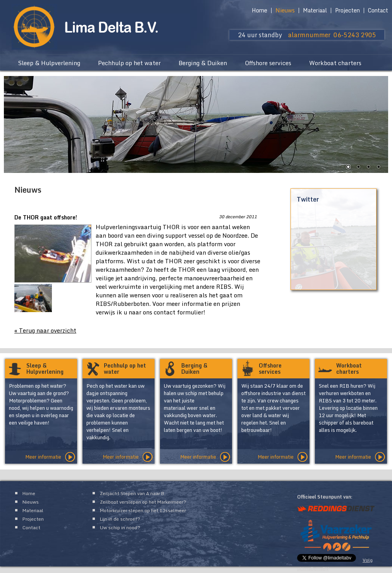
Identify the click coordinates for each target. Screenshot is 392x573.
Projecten (347, 10)
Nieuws (285, 10)
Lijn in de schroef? (120, 519)
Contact (378, 10)
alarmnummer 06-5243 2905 (332, 35)
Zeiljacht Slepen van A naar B (132, 493)
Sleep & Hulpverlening (49, 63)
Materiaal (315, 10)
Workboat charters (335, 63)
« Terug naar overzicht (45, 330)
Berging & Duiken (203, 63)
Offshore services (268, 63)
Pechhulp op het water (129, 63)
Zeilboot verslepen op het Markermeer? (143, 502)
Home (260, 10)
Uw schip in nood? (120, 527)
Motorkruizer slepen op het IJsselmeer (143, 510)
